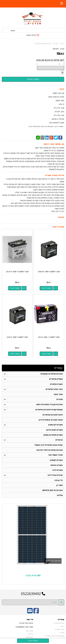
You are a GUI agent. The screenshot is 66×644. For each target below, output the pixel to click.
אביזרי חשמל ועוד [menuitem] (55, 455)
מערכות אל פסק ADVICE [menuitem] (52, 491)
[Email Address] (30, 613)
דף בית (62, 44)
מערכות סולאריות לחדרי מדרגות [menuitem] (50, 450)
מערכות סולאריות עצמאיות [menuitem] (52, 374)
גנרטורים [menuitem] (59, 440)
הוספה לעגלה (46, 288)
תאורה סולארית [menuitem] (56, 384)
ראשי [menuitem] (63, 627)
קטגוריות (58, 368)
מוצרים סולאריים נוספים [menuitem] (53, 435)
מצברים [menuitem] (60, 399)
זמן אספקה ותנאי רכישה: (54, 144)
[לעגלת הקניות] (33, 35)
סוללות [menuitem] (60, 496)
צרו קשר (30, 620)
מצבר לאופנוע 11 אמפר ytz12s (49, 337)
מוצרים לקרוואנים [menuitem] (55, 425)
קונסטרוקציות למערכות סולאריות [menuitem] (49, 410)
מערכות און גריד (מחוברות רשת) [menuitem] (49, 405)
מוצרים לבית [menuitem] (58, 471)
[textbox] (33, 576)
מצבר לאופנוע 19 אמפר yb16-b (17, 272)
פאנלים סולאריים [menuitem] (56, 379)
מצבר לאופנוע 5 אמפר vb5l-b (17, 337)
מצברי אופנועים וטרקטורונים (43, 44)
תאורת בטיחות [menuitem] (57, 466)
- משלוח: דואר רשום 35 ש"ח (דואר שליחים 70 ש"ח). (46, 126)
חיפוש (13, 31)
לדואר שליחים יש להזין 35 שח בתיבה (50, 60)
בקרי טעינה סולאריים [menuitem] (54, 389)
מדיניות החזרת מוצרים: (55, 175)
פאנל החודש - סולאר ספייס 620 (53, 562)
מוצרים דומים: (58, 227)
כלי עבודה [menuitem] (59, 481)
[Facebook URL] (36, 613)
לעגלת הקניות (31, 35)
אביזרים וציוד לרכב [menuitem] (55, 476)
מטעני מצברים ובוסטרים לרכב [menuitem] (51, 420)
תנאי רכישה (30, 632)
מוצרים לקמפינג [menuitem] (56, 461)
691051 (56, 49)
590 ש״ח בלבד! (33, 576)
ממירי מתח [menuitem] (58, 394)
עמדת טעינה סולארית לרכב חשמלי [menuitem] (49, 445)
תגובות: (61, 217)
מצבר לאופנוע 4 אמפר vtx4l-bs (49, 272)
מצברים (56, 44)
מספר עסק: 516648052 (24, 628)
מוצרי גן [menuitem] (59, 486)
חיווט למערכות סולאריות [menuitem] (53, 415)
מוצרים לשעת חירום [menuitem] (54, 430)
